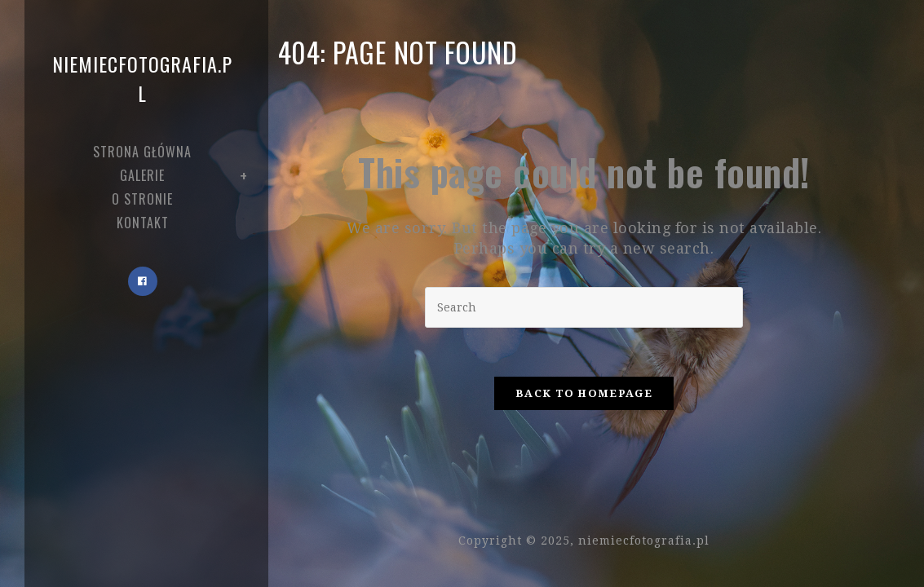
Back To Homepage (584, 393)
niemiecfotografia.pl (142, 78)
